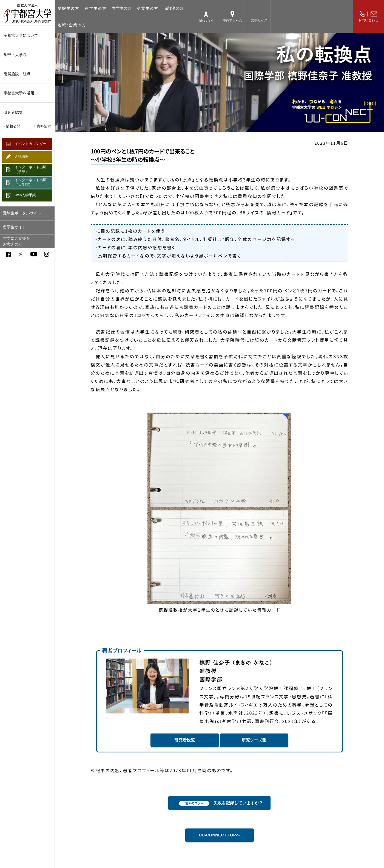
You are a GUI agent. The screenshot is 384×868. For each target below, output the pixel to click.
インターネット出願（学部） (31, 169)
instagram (47, 254)
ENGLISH (206, 20)
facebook (8, 254)
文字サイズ (259, 20)
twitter (21, 254)
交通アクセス (232, 21)
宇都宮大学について (27, 35)
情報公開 (13, 126)
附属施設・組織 (27, 74)
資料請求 (44, 126)
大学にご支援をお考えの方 (16, 241)
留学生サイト (15, 227)
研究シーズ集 (254, 740)
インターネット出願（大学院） (31, 182)
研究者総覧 (13, 112)
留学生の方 (122, 8)
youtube (34, 254)
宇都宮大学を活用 (27, 93)
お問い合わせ (368, 20)
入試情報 (22, 157)
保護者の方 (174, 8)
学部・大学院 (27, 55)
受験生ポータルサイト (22, 213)
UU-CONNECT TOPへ (219, 835)
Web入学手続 (25, 195)
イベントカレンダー (31, 144)
